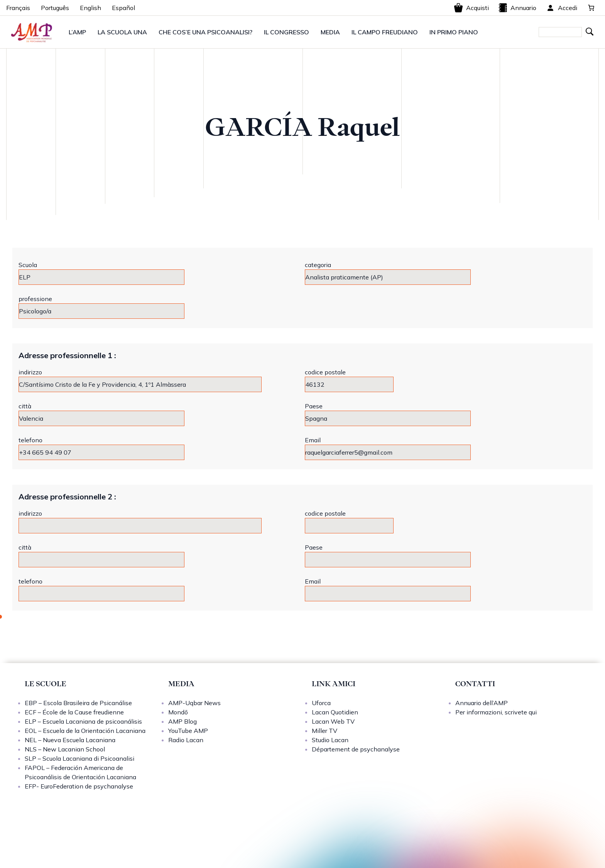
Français (18, 8)
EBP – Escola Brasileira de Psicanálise (78, 703)
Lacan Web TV (333, 721)
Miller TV (324, 731)
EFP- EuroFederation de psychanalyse (79, 786)
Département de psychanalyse (356, 749)
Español (123, 8)
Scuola (28, 265)
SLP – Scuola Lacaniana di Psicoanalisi (79, 758)
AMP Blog (183, 721)
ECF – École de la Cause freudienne (74, 712)
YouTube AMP (188, 731)
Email (313, 440)
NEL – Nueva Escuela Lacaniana (70, 740)
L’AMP (77, 32)
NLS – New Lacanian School (65, 749)
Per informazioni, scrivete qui (496, 712)
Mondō (178, 712)
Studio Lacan (330, 740)
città (25, 406)
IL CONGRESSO (286, 32)
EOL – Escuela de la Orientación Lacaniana (85, 731)
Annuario (517, 8)
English (90, 8)
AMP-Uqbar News (194, 703)
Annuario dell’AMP (482, 703)
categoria (318, 265)
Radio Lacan (186, 740)
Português (55, 8)
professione (35, 299)
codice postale (325, 372)
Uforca (321, 703)
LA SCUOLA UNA (122, 32)
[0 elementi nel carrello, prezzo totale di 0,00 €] (591, 8)
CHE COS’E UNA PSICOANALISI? (205, 32)
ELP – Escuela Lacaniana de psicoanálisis (83, 721)
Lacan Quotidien (335, 712)
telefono (30, 440)
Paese (314, 406)
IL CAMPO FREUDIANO (385, 32)
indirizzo (30, 372)
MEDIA (330, 32)
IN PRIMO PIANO (454, 32)
